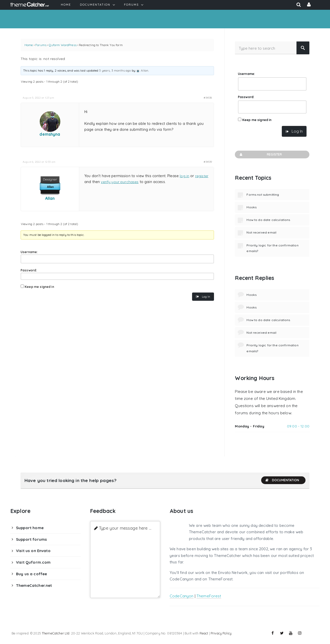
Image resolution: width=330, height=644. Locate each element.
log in (184, 176)
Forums (41, 45)
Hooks (251, 207)
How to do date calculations (268, 220)
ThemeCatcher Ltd (56, 633)
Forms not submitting (263, 195)
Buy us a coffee (31, 574)
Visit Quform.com (33, 562)
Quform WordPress (63, 45)
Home (29, 45)
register (202, 176)
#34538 (208, 98)
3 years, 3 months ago (115, 70)
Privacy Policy (221, 633)
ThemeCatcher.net (34, 585)
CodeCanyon (182, 596)
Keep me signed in (39, 287)
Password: (29, 270)
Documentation (282, 480)
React (204, 633)
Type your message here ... (125, 528)
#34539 (208, 162)
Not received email (261, 232)
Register (260, 154)
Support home (30, 528)
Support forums (31, 539)
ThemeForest (209, 596)
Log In (206, 297)
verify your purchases (120, 182)
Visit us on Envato (33, 551)
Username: (29, 252)
